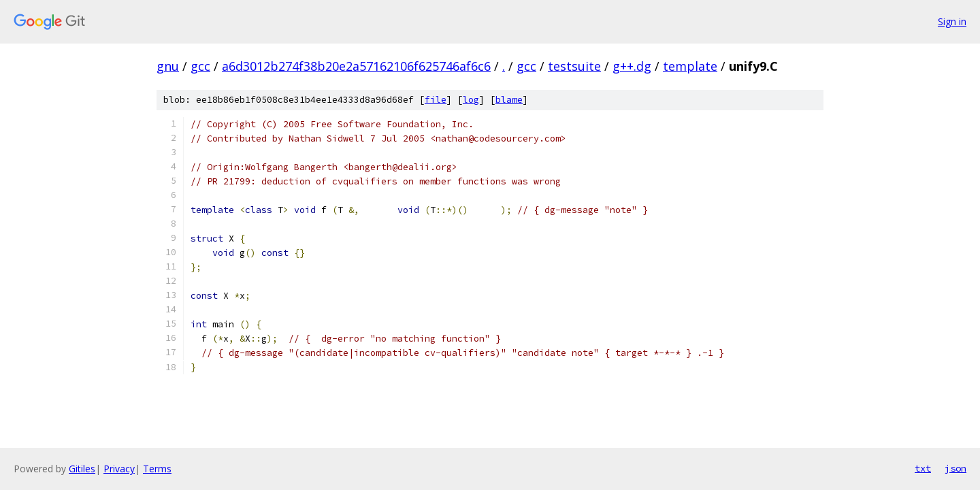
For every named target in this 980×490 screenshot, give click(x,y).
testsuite (574, 66)
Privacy (119, 469)
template (690, 66)
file (436, 100)
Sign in (952, 21)
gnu (168, 66)
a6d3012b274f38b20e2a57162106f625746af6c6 (356, 66)
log (471, 100)
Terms (157, 469)
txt (923, 468)
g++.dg (632, 66)
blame (509, 100)
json (955, 468)
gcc (200, 66)
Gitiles (82, 469)
